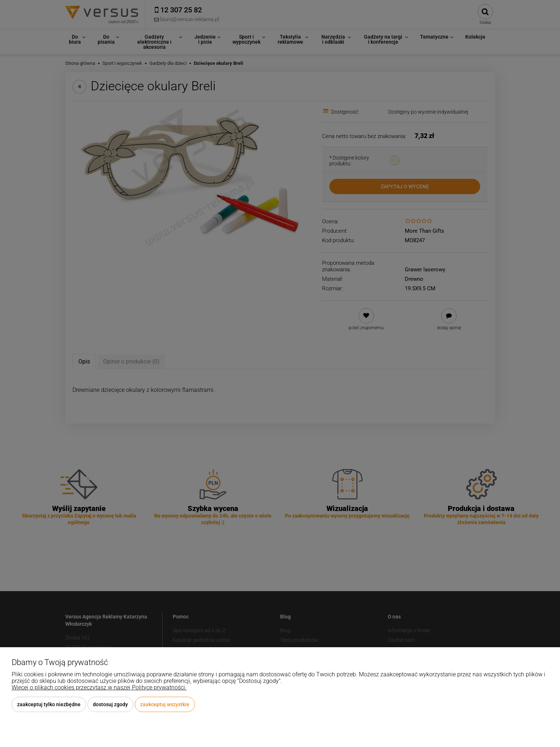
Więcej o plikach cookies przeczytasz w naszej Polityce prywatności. (99, 687)
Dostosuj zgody (110, 704)
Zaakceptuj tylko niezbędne (49, 704)
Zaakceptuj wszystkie (165, 704)
